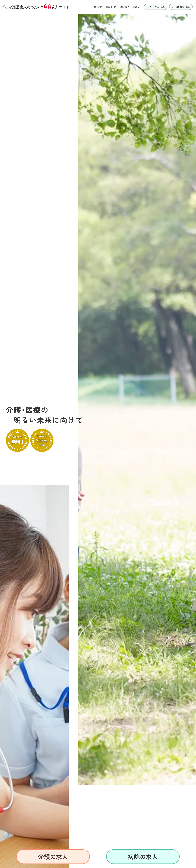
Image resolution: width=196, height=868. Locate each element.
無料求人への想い (130, 7)
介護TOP (97, 7)
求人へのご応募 (156, 7)
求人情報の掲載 (181, 7)
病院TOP (111, 7)
